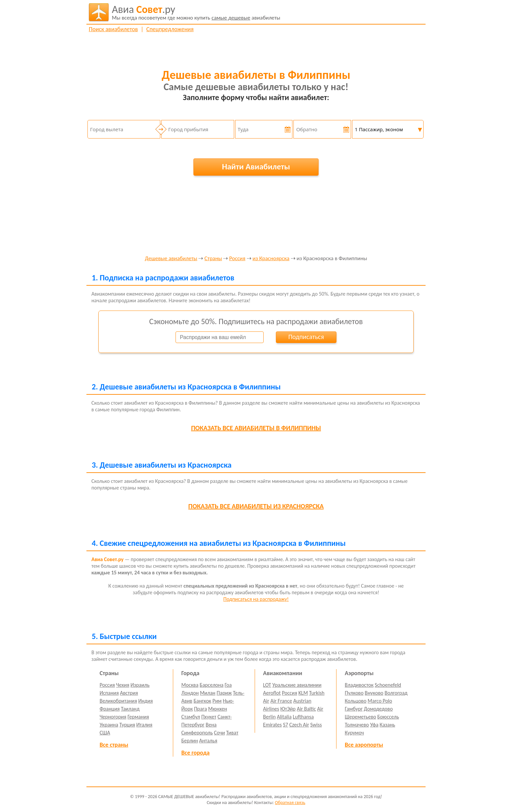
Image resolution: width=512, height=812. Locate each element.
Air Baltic (306, 709)
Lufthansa (303, 717)
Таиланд (130, 709)
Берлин (190, 741)
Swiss (316, 725)
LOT (267, 685)
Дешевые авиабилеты (171, 259)
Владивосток (359, 685)
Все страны (114, 745)
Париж (224, 693)
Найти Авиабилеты (256, 167)
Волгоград (396, 693)
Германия (138, 717)
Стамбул (191, 717)
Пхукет (209, 717)
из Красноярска (271, 259)
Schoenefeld (388, 685)
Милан (208, 693)
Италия (145, 725)
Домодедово (378, 709)
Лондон (190, 693)
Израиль (140, 685)
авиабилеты (196, 12)
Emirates (272, 725)
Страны (213, 259)
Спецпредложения (170, 29)
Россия (237, 259)
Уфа (374, 725)
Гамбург (354, 709)
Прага (201, 709)
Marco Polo (380, 701)
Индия (145, 701)
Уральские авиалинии (297, 685)
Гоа (228, 685)
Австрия (129, 693)
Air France (281, 701)
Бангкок (202, 701)
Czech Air (299, 725)
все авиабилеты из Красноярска (256, 506)
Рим (217, 701)
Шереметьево (360, 717)
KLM (303, 693)
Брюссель (388, 717)
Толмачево (357, 725)
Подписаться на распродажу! (256, 599)
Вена (211, 725)
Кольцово (356, 701)
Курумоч (354, 733)
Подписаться (306, 337)
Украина (109, 725)
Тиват (232, 733)
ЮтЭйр (288, 709)
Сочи (219, 733)
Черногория (113, 717)
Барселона (212, 685)
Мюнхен (217, 709)
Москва (190, 685)
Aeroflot (272, 693)
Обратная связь (290, 803)
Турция (127, 725)
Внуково (374, 693)
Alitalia (284, 717)
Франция (110, 709)
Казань (387, 725)
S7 (285, 725)
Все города (196, 753)
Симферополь (197, 733)
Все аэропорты (364, 745)
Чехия (123, 685)
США (105, 733)
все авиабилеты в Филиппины (256, 428)
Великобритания (118, 701)
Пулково (354, 693)
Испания (109, 693)
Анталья (208, 741)
